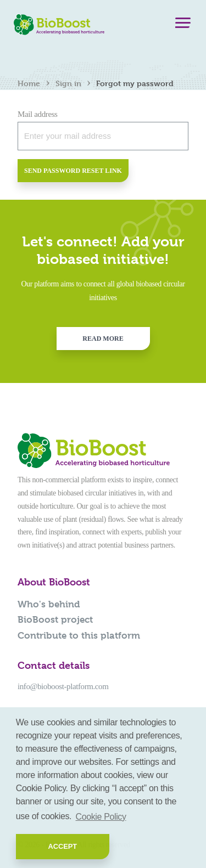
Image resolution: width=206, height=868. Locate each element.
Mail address (38, 114)
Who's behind (49, 604)
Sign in (68, 83)
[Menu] (183, 25)
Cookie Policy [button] (101, 817)
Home (29, 83)
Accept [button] (62, 846)
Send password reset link (73, 171)
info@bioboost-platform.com (63, 686)
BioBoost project (55, 619)
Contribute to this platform (79, 635)
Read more (103, 339)
